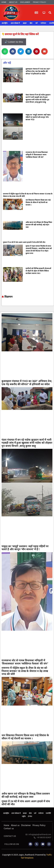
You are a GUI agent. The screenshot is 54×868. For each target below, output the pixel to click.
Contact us (9, 829)
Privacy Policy (40, 2)
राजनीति (48, 813)
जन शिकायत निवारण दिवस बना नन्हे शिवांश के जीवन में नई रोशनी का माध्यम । (38, 202)
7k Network (4, 303)
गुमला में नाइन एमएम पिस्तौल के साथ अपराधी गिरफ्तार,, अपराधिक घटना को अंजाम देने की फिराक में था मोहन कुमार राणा (39, 250)
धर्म (36, 23)
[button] (50, 13)
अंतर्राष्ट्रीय (5, 23)
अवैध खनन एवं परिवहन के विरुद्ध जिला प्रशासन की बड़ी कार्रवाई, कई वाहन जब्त (39, 225)
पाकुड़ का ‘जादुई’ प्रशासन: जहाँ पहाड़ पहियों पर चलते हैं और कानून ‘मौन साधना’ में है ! (38, 117)
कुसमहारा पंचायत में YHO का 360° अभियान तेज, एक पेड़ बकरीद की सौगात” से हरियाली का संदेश (38, 71)
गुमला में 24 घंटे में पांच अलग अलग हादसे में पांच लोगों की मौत (24, 242)
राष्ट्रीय (24, 817)
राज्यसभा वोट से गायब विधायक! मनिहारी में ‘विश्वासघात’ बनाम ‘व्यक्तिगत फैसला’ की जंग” (37, 155)
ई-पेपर (30, 817)
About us (13, 2)
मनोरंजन (43, 23)
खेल (31, 23)
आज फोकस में (15, 23)
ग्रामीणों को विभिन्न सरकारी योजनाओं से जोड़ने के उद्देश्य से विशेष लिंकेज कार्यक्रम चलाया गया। (38, 271)
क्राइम (25, 23)
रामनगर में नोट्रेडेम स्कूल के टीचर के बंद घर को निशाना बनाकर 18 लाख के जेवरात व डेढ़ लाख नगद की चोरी (25, 671)
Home (4, 2)
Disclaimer (25, 2)
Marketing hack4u (3, 303)
